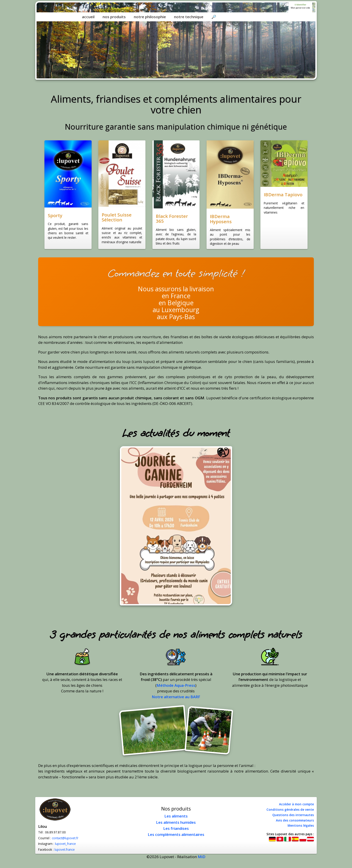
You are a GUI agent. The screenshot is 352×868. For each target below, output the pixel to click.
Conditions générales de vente (290, 809)
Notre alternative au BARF (176, 697)
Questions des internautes (293, 815)
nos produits (114, 17)
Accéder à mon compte (296, 804)
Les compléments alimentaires (176, 834)
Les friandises (176, 828)
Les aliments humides (176, 822)
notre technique (189, 17)
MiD (202, 857)
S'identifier (300, 5)
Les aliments (176, 816)
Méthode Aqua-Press (176, 685)
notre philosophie (150, 17)
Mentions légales (301, 825)
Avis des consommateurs (295, 820)
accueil (88, 17)
